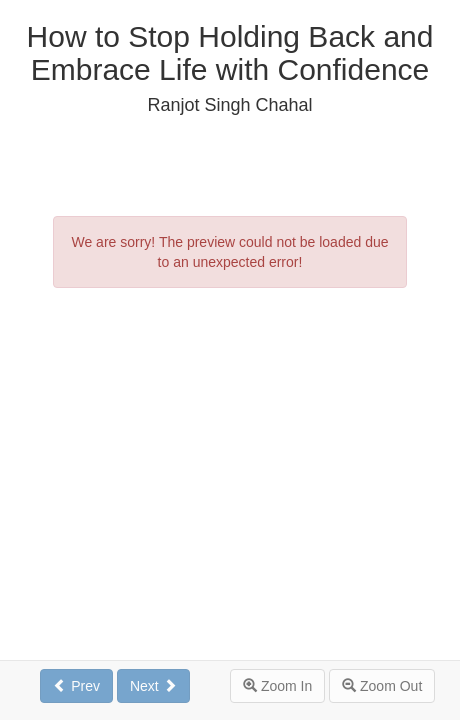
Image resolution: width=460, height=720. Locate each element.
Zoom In (277, 686)
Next (153, 686)
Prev (76, 686)
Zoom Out (382, 686)
